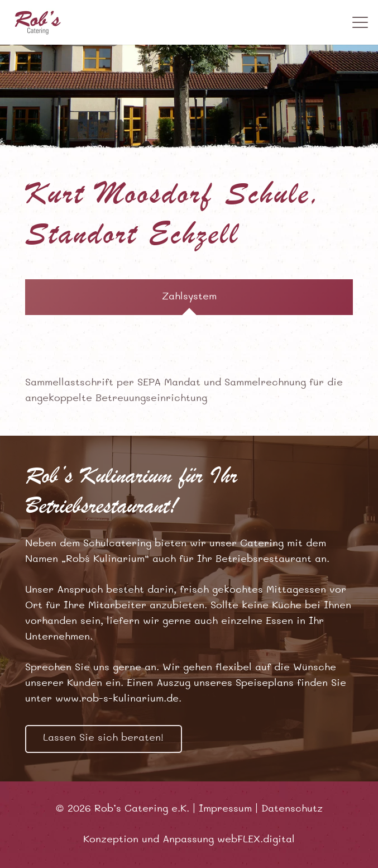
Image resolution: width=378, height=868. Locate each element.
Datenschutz (292, 809)
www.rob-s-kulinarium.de (117, 699)
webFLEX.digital (256, 840)
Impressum (225, 809)
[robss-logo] (38, 22)
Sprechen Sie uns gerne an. (92, 668)
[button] (360, 22)
